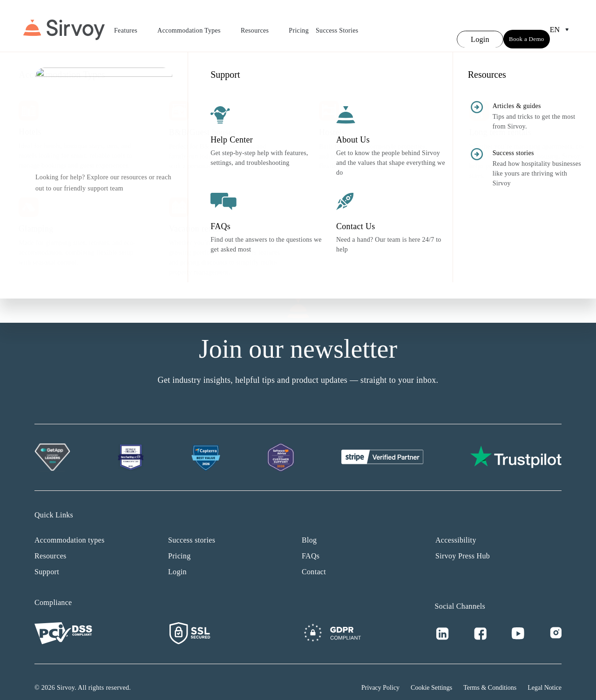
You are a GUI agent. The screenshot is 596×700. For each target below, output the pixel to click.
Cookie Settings (431, 676)
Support (47, 561)
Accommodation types (70, 529)
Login (177, 561)
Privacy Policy (380, 676)
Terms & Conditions (490, 676)
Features (132, 26)
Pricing (299, 25)
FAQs (311, 545)
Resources (261, 26)
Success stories (192, 529)
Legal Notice (545, 676)
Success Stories (337, 25)
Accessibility (456, 529)
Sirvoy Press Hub (463, 545)
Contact (314, 561)
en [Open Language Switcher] (561, 24)
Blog (309, 529)
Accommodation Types (196, 26)
